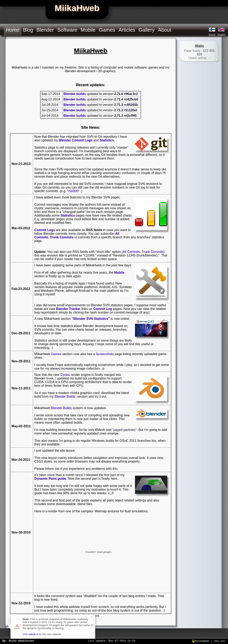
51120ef (131, 110)
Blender (45, 30)
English (221, 35)
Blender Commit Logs (76, 140)
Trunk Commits (62, 237)
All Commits (131, 252)
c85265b (132, 105)
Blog (28, 30)
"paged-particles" (124, 430)
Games (107, 30)
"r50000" (73, 191)
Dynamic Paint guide (50, 479)
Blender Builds (65, 397)
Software (67, 30)
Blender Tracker (68, 309)
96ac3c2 (132, 94)
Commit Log (103, 309)
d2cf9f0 (131, 116)
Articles (127, 30)
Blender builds (75, 94)
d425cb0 (132, 99)
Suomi (212, 35)
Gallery (147, 30)
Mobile (88, 30)
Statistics (107, 140)
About (165, 30)
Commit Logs (45, 230)
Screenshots (105, 354)
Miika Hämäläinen (21, 641)
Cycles (65, 375)
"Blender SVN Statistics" (91, 319)
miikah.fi (33, 634)
